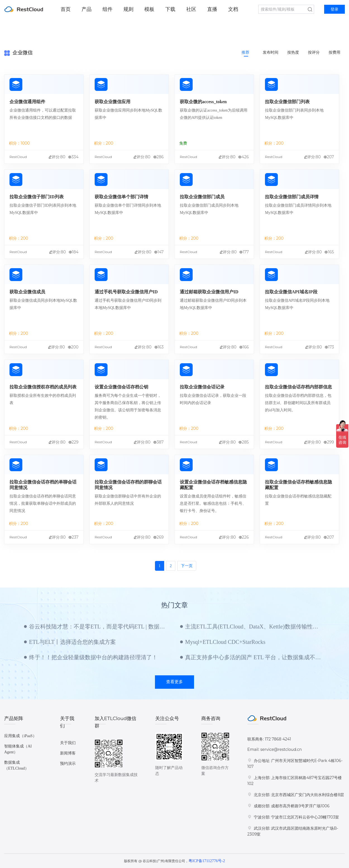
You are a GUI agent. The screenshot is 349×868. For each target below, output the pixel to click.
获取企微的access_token (203, 102)
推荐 (245, 52)
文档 (233, 9)
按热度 (293, 52)
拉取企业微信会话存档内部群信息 (298, 387)
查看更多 (174, 682)
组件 (107, 9)
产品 (87, 9)
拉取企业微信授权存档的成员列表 (43, 387)
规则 (128, 9)
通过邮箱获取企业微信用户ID (209, 292)
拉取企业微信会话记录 (202, 387)
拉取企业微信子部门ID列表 (37, 197)
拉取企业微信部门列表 (287, 102)
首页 (66, 9)
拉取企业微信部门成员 (202, 197)
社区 (191, 9)
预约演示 (68, 764)
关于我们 (68, 743)
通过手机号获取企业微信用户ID (126, 292)
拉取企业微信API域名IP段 (291, 292)
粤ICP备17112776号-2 (207, 861)
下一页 (187, 566)
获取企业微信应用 (113, 102)
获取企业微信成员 (27, 292)
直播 (212, 9)
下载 (170, 9)
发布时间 (271, 52)
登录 (334, 9)
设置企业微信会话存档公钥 (121, 387)
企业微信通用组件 (27, 102)
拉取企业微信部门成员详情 (292, 197)
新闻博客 (68, 753)
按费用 (334, 52)
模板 (149, 9)
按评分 (314, 52)
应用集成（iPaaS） (20, 736)
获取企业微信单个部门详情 (121, 197)
